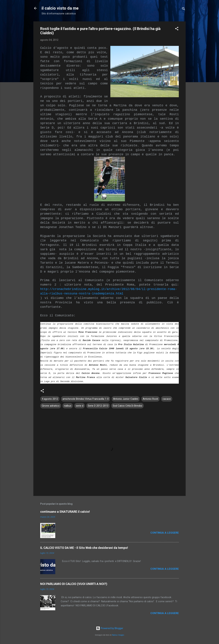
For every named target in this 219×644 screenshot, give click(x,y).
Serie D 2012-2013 (98, 406)
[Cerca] (184, 9)
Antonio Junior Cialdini (126, 399)
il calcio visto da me (60, 8)
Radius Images (118, 635)
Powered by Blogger (110, 628)
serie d (80, 406)
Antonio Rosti (150, 399)
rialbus (68, 406)
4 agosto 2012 (50, 399)
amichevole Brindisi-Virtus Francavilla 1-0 (86, 399)
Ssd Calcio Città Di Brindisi (127, 406)
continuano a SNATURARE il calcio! (65, 512)
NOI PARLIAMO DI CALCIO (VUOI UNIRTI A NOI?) (74, 584)
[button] (177, 29)
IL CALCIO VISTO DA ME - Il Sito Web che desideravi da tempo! (84, 548)
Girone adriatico (51, 406)
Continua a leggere (165, 533)
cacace (167, 399)
